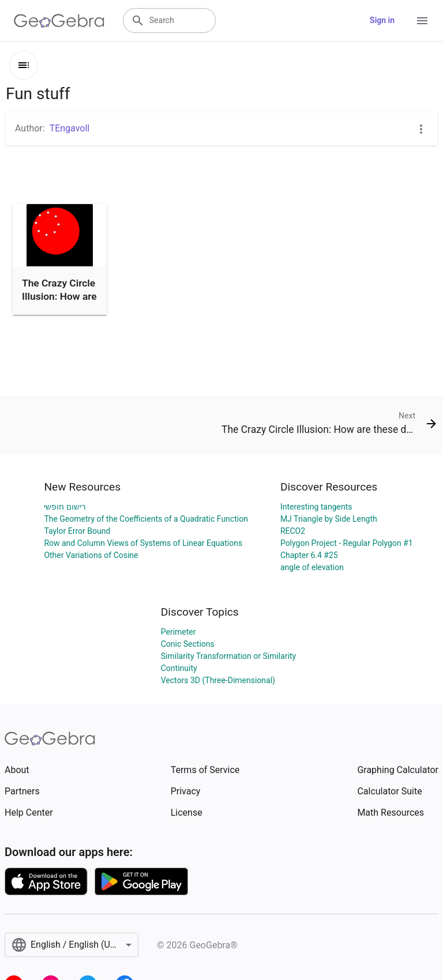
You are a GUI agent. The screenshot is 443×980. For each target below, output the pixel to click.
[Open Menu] (422, 21)
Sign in (382, 20)
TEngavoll (70, 128)
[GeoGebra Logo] (59, 21)
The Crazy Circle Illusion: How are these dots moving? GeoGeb (59, 309)
